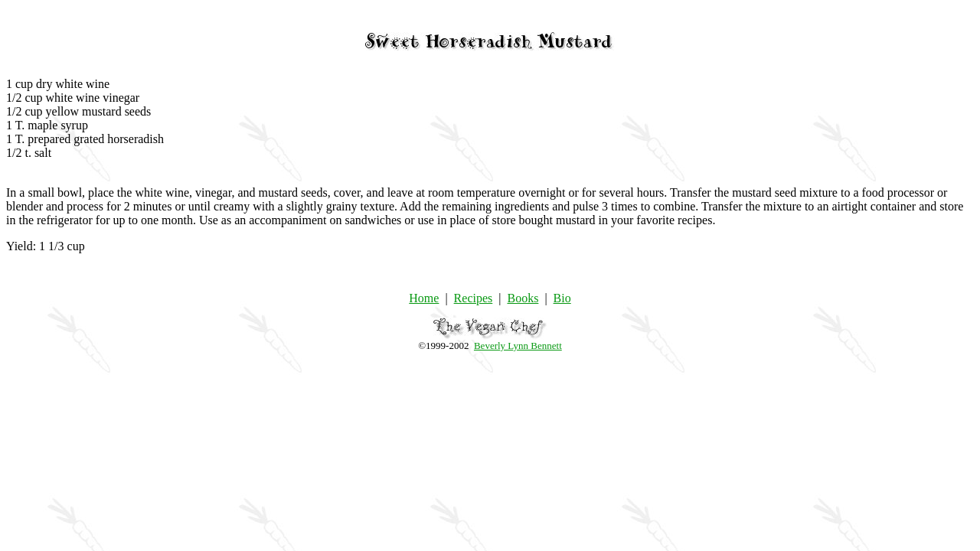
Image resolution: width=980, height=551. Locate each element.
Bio (562, 298)
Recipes (474, 298)
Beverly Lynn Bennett (518, 346)
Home (424, 298)
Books (523, 298)
